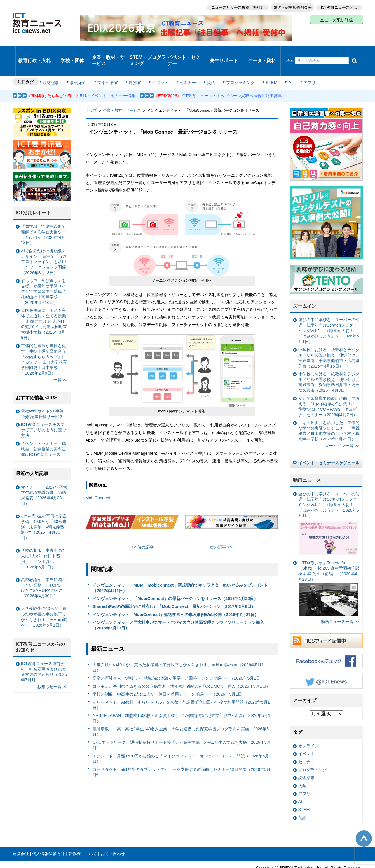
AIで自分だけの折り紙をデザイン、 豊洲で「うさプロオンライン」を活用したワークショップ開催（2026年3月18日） (44, 243)
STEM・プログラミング (148, 51)
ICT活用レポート (34, 194)
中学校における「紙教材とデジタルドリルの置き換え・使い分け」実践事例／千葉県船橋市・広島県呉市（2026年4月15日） (329, 339)
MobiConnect (98, 479)
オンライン (308, 727)
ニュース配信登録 (336, 17)
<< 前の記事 (142, 528)
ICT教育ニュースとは (339, 6)
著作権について (83, 835)
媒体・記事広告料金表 (290, 6)
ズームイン (305, 287)
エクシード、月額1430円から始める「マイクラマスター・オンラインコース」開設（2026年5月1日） (182, 740)
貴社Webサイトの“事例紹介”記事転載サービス (42, 395)
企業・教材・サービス (108, 51)
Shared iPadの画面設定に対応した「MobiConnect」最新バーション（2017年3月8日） (174, 588)
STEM (262, 65)
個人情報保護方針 (48, 835)
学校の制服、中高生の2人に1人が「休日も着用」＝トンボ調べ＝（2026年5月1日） (169, 675)
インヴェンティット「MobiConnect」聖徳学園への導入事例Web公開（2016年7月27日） (176, 596)
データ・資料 (262, 51)
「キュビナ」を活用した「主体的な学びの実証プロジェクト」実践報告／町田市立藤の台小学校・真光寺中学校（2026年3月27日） (329, 412)
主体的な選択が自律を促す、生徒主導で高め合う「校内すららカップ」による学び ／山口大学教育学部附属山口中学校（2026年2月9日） (44, 340)
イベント (158, 65)
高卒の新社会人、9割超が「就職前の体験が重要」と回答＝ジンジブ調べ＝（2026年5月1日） (178, 659)
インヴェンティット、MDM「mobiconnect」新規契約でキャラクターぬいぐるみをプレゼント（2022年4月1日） (180, 569)
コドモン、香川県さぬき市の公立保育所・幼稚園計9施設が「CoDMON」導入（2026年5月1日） (181, 667)
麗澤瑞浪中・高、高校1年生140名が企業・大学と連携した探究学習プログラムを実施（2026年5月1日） (181, 713)
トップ (91, 92)
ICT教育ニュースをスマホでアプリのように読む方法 (43, 411)
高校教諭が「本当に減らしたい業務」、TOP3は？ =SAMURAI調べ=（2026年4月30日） (43, 569)
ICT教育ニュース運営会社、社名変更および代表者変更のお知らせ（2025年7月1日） (44, 653)
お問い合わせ (113, 835)
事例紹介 (82, 65)
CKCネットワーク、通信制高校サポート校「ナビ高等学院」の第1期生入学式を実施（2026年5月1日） (182, 726)
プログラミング (233, 65)
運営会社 (21, 835)
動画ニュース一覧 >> (340, 603)
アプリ (297, 65)
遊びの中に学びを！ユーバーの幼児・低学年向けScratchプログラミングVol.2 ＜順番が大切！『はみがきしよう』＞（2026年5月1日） (329, 312)
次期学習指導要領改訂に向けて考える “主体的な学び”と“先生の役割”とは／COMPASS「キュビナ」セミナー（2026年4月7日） (329, 388)
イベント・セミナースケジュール (329, 444)
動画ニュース (307, 461)
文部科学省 (109, 65)
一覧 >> (61, 361)
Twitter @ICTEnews (326, 663)
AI (280, 65)
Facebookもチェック (326, 642)
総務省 (135, 65)
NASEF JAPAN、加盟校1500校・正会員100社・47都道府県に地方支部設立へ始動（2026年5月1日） (181, 700)
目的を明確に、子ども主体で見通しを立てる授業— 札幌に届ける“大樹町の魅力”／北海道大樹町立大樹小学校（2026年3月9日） (44, 305)
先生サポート (224, 51)
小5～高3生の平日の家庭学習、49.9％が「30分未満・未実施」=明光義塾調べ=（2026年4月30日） (44, 508)
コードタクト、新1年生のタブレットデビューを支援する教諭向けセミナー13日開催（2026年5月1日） (182, 753)
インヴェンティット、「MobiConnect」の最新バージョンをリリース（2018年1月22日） (175, 580)
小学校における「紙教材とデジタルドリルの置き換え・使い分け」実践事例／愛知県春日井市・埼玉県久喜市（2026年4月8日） (329, 363)
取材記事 (56, 65)
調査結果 (306, 759)
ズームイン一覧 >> (342, 427)
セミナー (184, 65)
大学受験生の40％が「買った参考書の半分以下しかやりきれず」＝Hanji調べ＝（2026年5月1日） (178, 649)
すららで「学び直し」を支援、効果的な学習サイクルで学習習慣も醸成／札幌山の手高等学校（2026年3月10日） (43, 273)
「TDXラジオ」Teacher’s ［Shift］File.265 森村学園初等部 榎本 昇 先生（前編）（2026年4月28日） (329, 570)
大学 (302, 767)
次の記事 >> (221, 528)
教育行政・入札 (34, 51)
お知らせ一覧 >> (52, 668)
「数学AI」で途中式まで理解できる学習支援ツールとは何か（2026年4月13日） (43, 216)
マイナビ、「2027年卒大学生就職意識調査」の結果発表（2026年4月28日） (44, 476)
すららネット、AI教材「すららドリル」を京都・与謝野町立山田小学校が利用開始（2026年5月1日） (181, 686)
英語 (205, 65)
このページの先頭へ (364, 820)
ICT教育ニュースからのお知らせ (41, 628)
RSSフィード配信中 (326, 622)
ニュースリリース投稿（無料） (233, 6)
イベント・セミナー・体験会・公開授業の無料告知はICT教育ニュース (43, 430)
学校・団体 (72, 51)
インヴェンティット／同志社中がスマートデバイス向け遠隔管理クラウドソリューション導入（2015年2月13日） (178, 606)
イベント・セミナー (184, 51)
